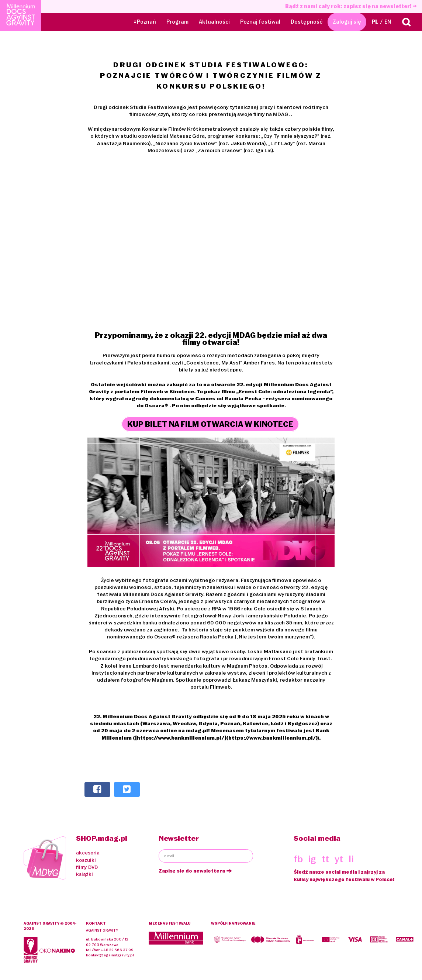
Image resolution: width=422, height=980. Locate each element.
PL (375, 22)
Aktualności (214, 22)
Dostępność (307, 22)
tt (325, 859)
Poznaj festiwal (260, 22)
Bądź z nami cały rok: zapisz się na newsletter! (351, 6)
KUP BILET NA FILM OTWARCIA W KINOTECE (210, 424)
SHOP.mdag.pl (102, 838)
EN (388, 22)
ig (312, 859)
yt (339, 859)
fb (298, 859)
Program (177, 22)
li (351, 859)
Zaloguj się (347, 22)
